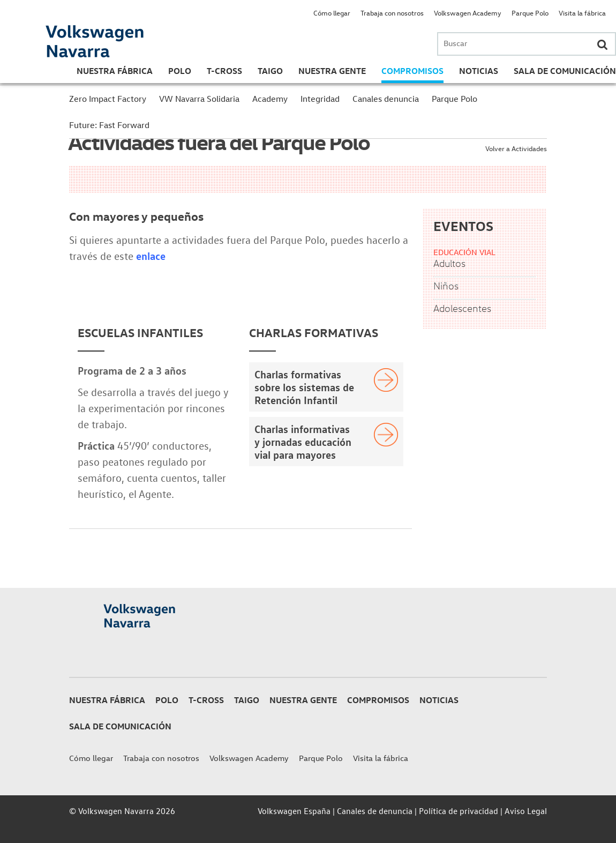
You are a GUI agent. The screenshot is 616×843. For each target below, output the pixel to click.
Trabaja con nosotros (392, 13)
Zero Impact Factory (108, 99)
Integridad (320, 99)
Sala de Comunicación (565, 71)
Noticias (479, 71)
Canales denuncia (386, 99)
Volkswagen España (294, 811)
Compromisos (412, 71)
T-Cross (224, 71)
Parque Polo (530, 13)
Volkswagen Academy (468, 13)
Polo (180, 71)
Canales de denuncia (375, 811)
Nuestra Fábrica (115, 71)
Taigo (270, 71)
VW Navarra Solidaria (199, 99)
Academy (270, 99)
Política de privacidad (459, 811)
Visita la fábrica (582, 13)
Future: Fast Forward (109, 125)
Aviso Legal (526, 811)
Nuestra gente (332, 71)
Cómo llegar (332, 13)
